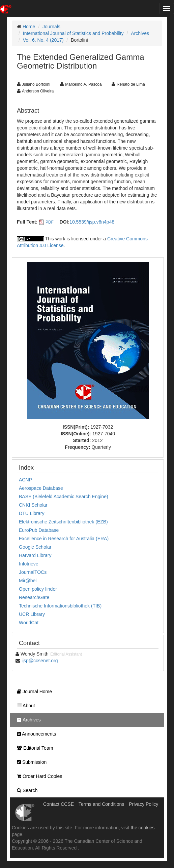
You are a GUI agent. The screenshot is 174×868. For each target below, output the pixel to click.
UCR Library (32, 614)
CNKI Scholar (33, 505)
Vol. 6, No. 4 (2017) (43, 40)
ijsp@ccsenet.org (40, 661)
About (24, 706)
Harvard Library (35, 555)
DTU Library (32, 513)
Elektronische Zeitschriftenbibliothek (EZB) (63, 522)
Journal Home (33, 692)
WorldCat (29, 623)
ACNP (25, 480)
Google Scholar (35, 547)
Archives (140, 33)
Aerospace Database (41, 488)
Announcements (35, 734)
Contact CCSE (59, 804)
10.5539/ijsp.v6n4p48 (92, 222)
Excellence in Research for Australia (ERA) (64, 539)
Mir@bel (28, 581)
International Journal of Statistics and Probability (73, 33)
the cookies (142, 828)
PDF (50, 222)
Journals (51, 27)
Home (29, 27)
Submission (30, 762)
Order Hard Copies (38, 776)
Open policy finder (38, 589)
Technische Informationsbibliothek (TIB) (60, 606)
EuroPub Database (39, 530)
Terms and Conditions (101, 804)
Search (25, 790)
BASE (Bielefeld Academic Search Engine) (64, 497)
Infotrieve (29, 564)
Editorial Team (33, 748)
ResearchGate (34, 597)
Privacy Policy (143, 804)
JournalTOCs (33, 572)
